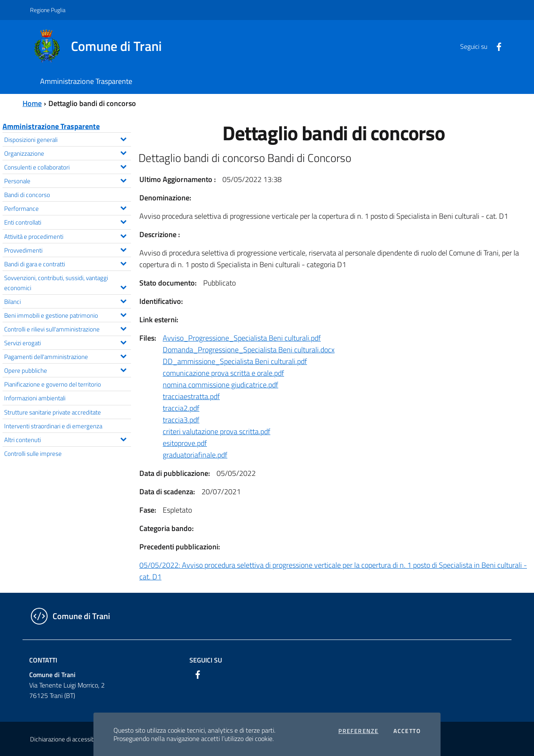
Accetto (407, 731)
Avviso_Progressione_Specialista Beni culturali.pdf (242, 338)
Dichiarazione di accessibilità (67, 739)
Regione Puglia (48, 10)
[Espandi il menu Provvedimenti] (123, 249)
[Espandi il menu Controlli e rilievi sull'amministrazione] (123, 328)
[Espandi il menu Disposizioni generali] (123, 138)
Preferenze (358, 731)
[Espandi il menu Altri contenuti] (123, 438)
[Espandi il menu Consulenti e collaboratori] (123, 166)
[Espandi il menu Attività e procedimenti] (123, 235)
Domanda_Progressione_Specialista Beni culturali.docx (249, 350)
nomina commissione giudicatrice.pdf (220, 385)
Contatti (43, 660)
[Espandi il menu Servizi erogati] (123, 341)
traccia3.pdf (181, 420)
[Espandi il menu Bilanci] (123, 300)
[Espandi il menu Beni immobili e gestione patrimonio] (123, 314)
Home (32, 103)
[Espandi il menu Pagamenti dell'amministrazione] (123, 355)
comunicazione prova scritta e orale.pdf (223, 373)
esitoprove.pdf (185, 443)
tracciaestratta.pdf (191, 396)
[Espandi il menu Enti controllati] (123, 221)
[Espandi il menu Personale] (123, 180)
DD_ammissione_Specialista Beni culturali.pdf (235, 361)
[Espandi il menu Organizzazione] (123, 152)
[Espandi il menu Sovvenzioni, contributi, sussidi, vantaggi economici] (123, 286)
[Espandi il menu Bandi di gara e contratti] (123, 263)
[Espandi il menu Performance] (123, 207)
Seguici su (206, 660)
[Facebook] (496, 46)
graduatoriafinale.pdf (195, 455)
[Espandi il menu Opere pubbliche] (123, 369)
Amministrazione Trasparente (51, 126)
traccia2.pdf (181, 408)
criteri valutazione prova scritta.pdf (217, 431)
